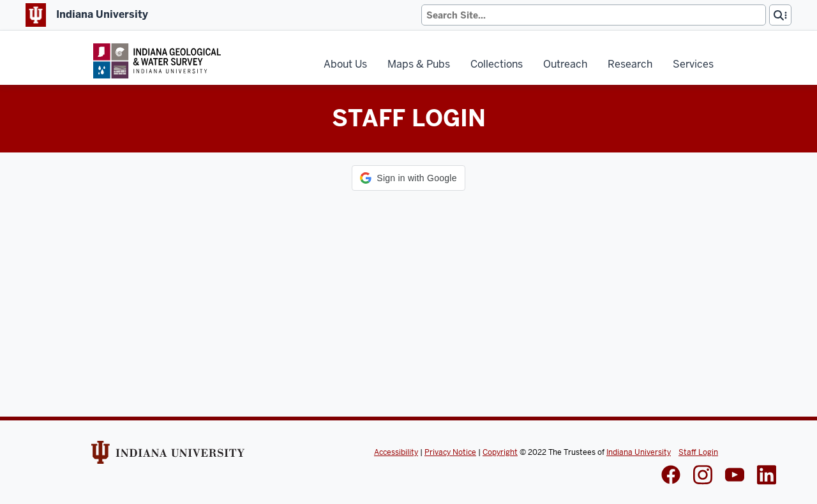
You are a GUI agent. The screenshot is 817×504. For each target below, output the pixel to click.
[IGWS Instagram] (703, 476)
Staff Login (698, 452)
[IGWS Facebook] (671, 476)
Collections (497, 64)
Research (630, 64)
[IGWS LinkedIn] (735, 476)
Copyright (500, 452)
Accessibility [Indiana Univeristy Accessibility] (396, 452)
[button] (408, 178)
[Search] (594, 15)
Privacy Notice (450, 452)
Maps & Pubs (419, 64)
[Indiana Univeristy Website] (168, 457)
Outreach (565, 64)
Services (693, 64)
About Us (345, 64)
